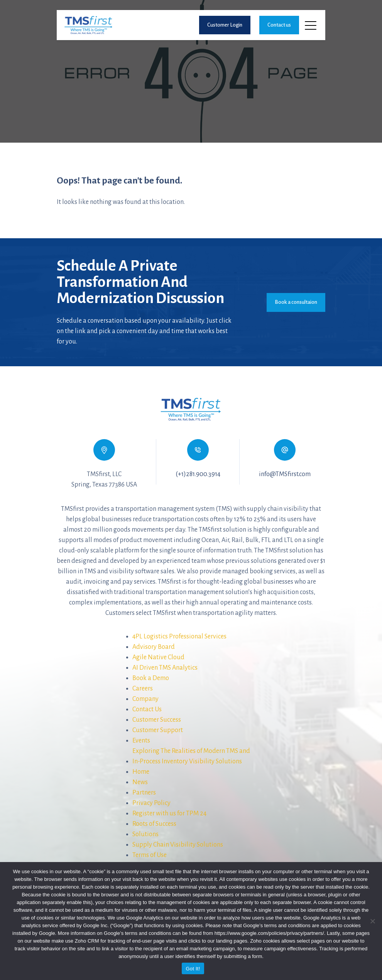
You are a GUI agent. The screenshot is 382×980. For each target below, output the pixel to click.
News (140, 782)
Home (141, 772)
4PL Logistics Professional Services (179, 636)
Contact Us (147, 709)
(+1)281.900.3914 (198, 474)
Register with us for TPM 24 (169, 813)
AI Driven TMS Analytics (165, 668)
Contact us (279, 25)
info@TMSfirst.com (285, 474)
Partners (144, 793)
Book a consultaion (296, 302)
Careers (143, 689)
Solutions (145, 834)
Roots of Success (154, 824)
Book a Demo (151, 678)
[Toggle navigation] (311, 25)
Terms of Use (150, 855)
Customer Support (158, 730)
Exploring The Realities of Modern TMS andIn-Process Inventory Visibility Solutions (191, 756)
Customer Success (157, 720)
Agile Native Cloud (158, 657)
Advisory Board (154, 647)
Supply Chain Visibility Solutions (178, 845)
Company (145, 699)
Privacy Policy (151, 803)
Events (141, 741)
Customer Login (225, 25)
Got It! (193, 969)
